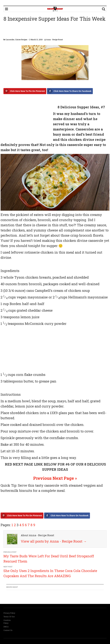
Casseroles (10, 40)
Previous (42, 478)
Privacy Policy (9, 613)
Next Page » (65, 478)
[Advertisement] (56, 30)
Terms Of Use (9, 617)
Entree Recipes (21, 40)
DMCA (6, 627)
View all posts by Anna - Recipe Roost (54, 541)
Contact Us (8, 630)
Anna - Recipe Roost (54, 40)
